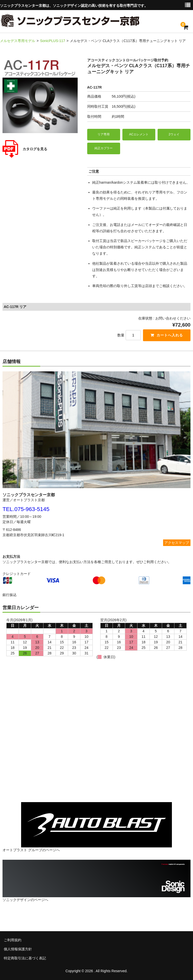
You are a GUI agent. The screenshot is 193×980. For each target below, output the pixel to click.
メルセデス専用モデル (18, 41)
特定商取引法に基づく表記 (25, 958)
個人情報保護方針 (18, 949)
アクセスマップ (177, 543)
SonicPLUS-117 (53, 41)
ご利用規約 (13, 940)
